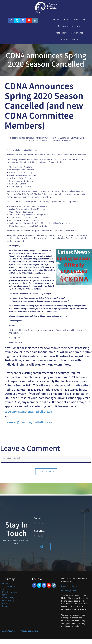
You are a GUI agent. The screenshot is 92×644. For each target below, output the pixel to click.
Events (75, 39)
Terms (74, 586)
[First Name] (61, 523)
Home (56, 20)
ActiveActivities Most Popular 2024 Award (20, 631)
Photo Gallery (61, 33)
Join (83, 20)
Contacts (64, 39)
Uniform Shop (77, 33)
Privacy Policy (66, 586)
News (79, 26)
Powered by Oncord (68, 591)
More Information (65, 26)
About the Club (70, 20)
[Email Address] (61, 536)
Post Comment (46, 472)
